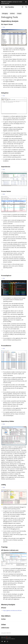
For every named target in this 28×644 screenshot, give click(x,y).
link (4, 27)
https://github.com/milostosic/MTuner (12, 611)
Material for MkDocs (11, 639)
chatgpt (19, 13)
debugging (5, 13)
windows (12, 13)
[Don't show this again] (26, 2)
